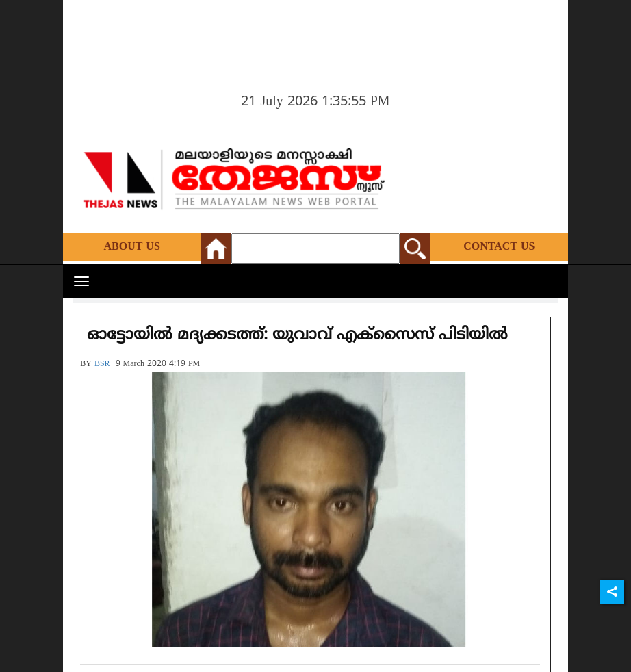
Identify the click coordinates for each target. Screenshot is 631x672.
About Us (131, 247)
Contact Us (499, 247)
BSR (102, 364)
